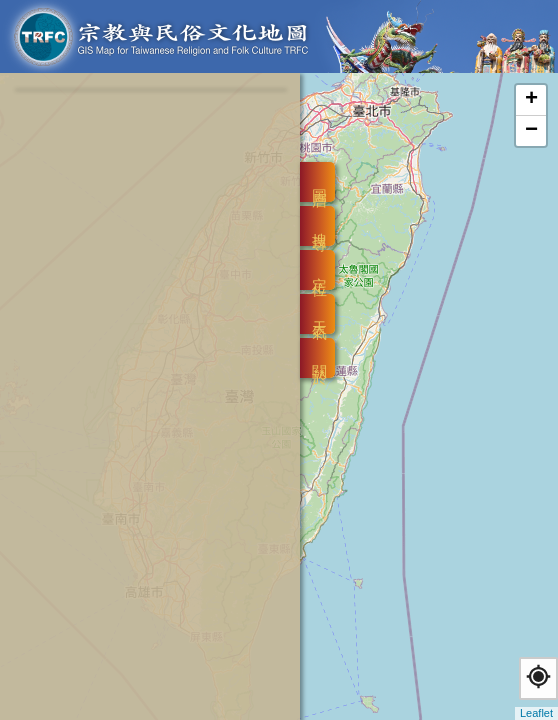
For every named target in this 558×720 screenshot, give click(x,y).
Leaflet (536, 713)
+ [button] (531, 100)
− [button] (531, 131)
